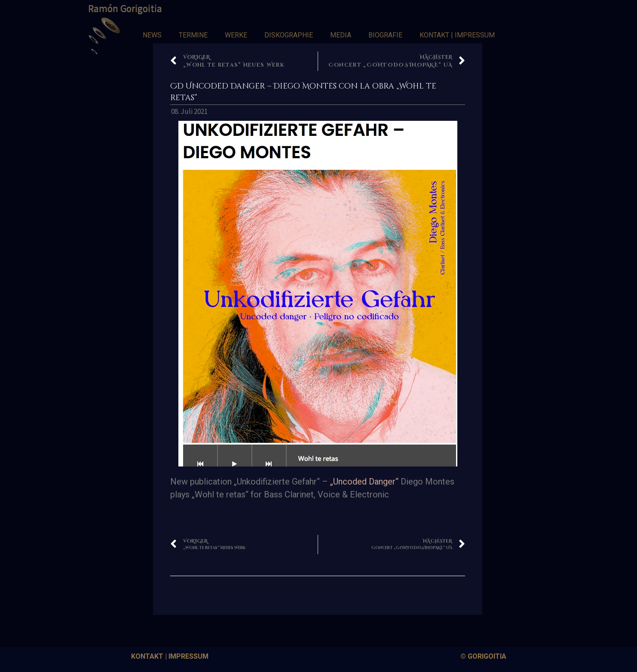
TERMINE (193, 35)
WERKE (236, 35)
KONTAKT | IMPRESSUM (457, 35)
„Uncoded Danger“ (364, 482)
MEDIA (341, 35)
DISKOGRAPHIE (289, 35)
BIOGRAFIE (385, 35)
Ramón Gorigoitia (125, 8)
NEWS (152, 35)
